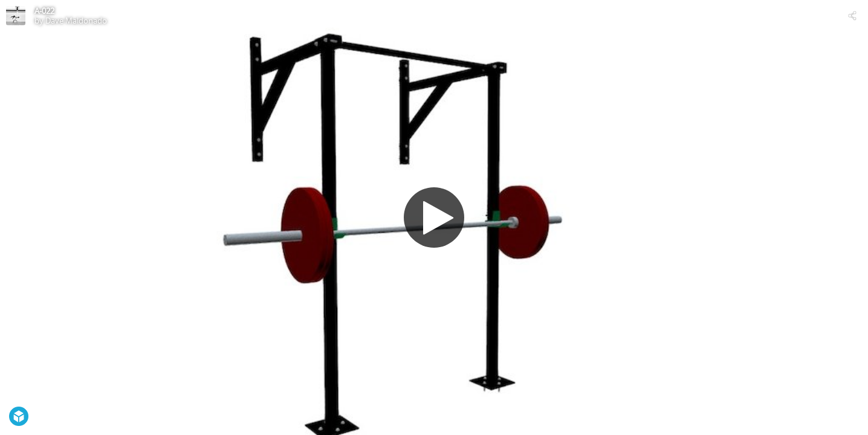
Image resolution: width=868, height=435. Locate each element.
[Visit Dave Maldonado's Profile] (16, 16)
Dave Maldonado (76, 21)
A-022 (44, 11)
